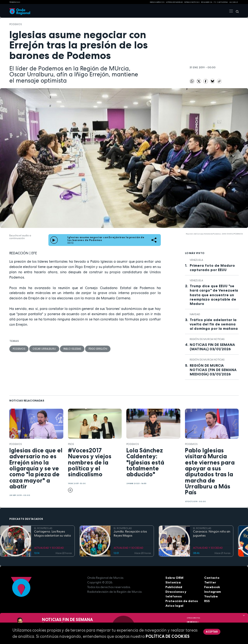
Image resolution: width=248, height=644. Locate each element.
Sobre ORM (174, 578)
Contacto (212, 578)
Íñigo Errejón (98, 349)
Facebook (212, 587)
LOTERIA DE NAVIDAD (174, 2)
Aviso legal (174, 606)
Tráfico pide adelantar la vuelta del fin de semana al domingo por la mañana (214, 324)
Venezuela (196, 260)
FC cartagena (221, 2)
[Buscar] (236, 11)
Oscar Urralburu (44, 349)
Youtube (211, 596)
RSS (207, 601)
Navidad (195, 314)
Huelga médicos (157, 2)
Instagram (213, 592)
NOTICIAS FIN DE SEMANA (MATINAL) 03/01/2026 (212, 347)
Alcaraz (234, 2)
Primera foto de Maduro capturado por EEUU (212, 268)
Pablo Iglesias (72, 349)
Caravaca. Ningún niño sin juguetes (212, 534)
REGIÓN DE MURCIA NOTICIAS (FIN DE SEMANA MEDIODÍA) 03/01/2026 (213, 370)
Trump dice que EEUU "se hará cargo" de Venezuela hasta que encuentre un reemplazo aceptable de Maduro (214, 295)
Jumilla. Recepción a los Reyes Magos (130, 534)
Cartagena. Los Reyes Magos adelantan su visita (52, 534)
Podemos (16, 24)
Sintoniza (173, 582)
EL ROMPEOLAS (43, 528)
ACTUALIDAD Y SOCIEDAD (49, 548)
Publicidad (174, 587)
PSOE (71, 444)
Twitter (210, 582)
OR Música (193, 622)
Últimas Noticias (192, 2)
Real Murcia (207, 2)
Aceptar (212, 632)
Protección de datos (182, 601)
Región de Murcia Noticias (207, 339)
